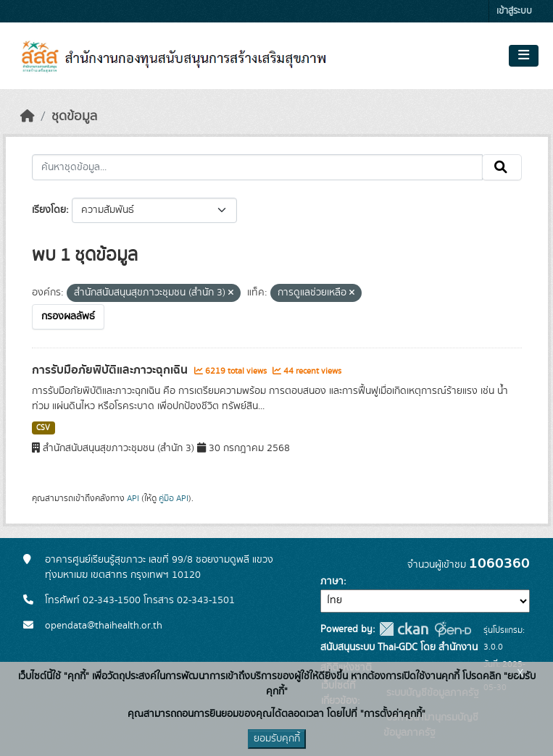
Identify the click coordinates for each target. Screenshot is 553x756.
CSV (43, 428)
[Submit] (502, 167)
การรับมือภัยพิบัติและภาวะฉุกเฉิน (111, 370)
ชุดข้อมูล (74, 117)
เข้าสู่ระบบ (514, 11)
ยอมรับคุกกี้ (277, 739)
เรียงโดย (49, 210)
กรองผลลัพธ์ (68, 316)
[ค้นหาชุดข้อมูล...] (257, 167)
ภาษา (332, 581)
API (133, 498)
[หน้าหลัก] (28, 117)
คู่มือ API (174, 498)
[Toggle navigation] (524, 56)
